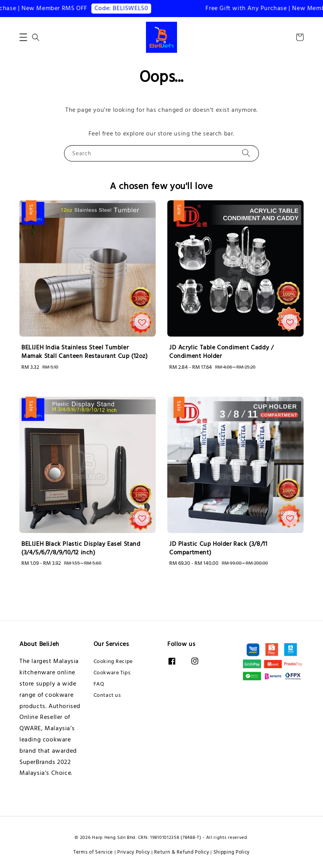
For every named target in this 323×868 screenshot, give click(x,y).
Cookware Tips (112, 673)
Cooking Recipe (113, 662)
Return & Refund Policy (181, 852)
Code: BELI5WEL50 (126, 8)
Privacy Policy (134, 852)
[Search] (246, 153)
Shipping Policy (232, 852)
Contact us (107, 695)
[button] (23, 37)
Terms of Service (93, 852)
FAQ (99, 684)
